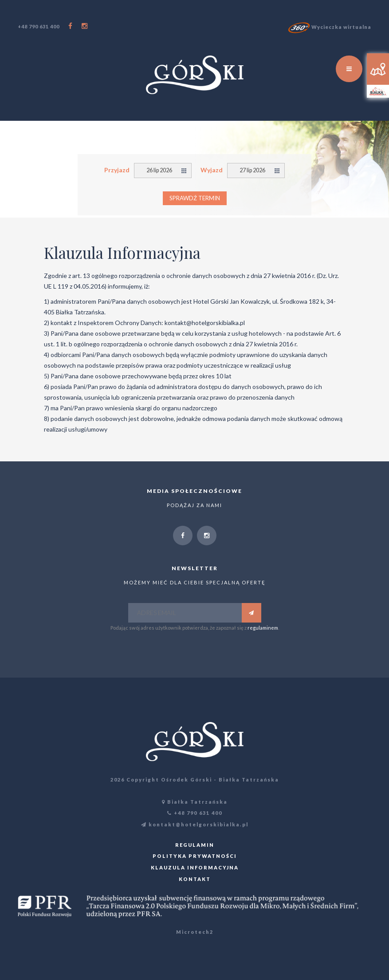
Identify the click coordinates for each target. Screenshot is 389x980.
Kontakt (195, 879)
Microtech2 (195, 932)
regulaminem (263, 628)
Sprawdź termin (195, 198)
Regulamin (195, 845)
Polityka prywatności (195, 856)
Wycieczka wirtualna (330, 27)
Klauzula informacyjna (195, 867)
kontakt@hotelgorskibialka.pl (195, 824)
